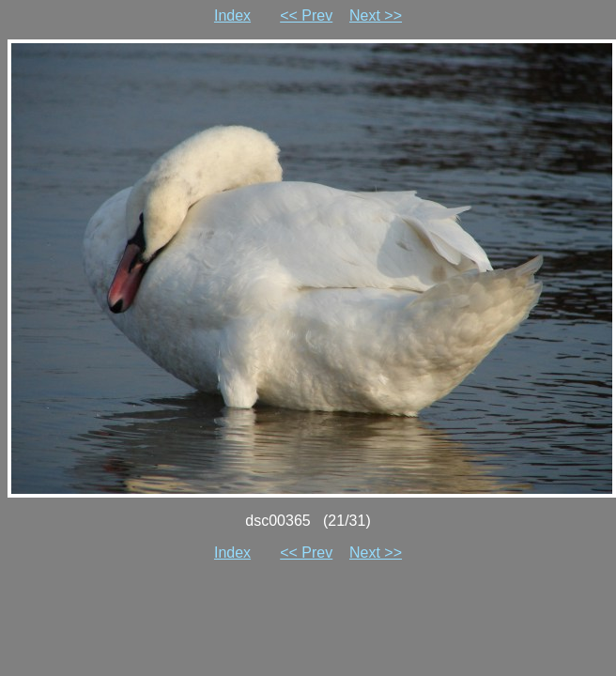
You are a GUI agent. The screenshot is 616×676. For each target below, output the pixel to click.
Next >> (376, 15)
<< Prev (306, 15)
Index (232, 15)
